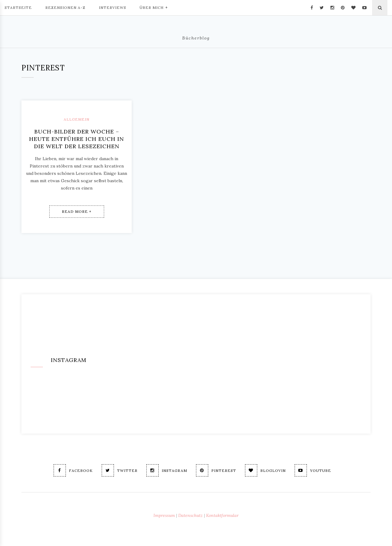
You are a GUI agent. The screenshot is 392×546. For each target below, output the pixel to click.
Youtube (313, 470)
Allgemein (77, 119)
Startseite (18, 8)
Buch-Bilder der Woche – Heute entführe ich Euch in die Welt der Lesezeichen (77, 139)
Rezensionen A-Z (65, 8)
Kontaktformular (222, 515)
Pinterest (216, 470)
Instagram (167, 470)
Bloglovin (265, 470)
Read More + (77, 211)
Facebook (73, 470)
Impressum (164, 515)
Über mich (154, 7)
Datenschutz (190, 515)
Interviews (113, 8)
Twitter (120, 470)
